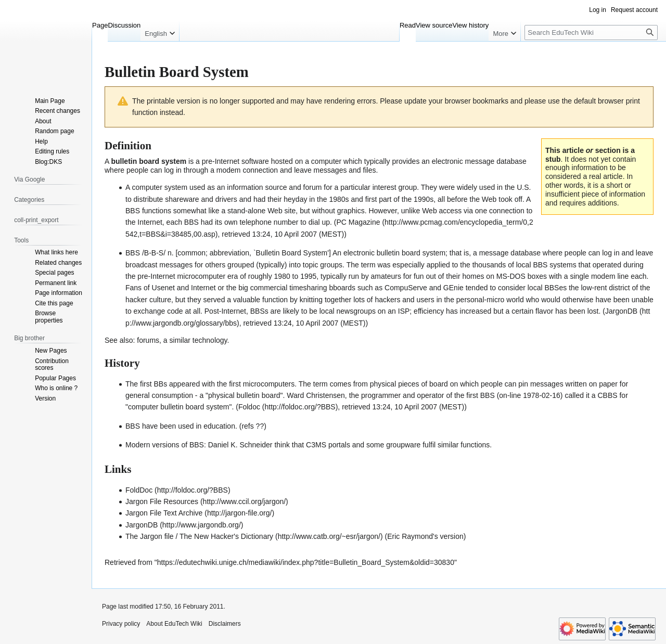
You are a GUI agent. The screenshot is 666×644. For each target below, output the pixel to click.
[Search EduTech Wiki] (591, 33)
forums (148, 340)
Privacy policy (121, 624)
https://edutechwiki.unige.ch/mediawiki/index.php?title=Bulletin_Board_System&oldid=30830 (306, 562)
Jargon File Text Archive (164, 513)
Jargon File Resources (162, 501)
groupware (403, 445)
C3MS (316, 445)
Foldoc (249, 407)
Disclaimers (225, 624)
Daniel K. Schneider (240, 445)
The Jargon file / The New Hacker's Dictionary (199, 536)
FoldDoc (139, 490)
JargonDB (142, 525)
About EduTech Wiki (174, 624)
